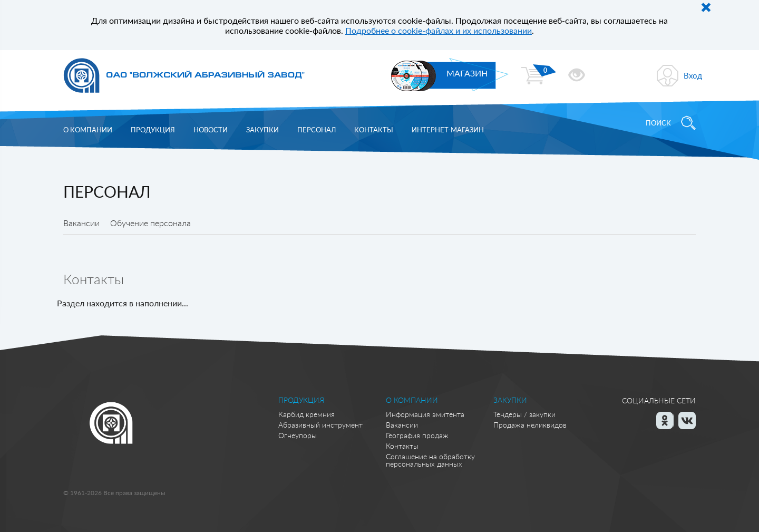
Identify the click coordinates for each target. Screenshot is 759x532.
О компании (88, 130)
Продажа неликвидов (530, 425)
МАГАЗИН (467, 73)
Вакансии (402, 425)
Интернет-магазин (448, 130)
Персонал (317, 130)
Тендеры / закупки (524, 414)
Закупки (262, 130)
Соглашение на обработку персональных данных (430, 460)
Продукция (153, 130)
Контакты (374, 130)
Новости (211, 130)
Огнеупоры (298, 435)
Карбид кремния (306, 414)
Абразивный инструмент (320, 425)
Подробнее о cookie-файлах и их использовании (439, 30)
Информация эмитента (425, 414)
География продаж (417, 435)
